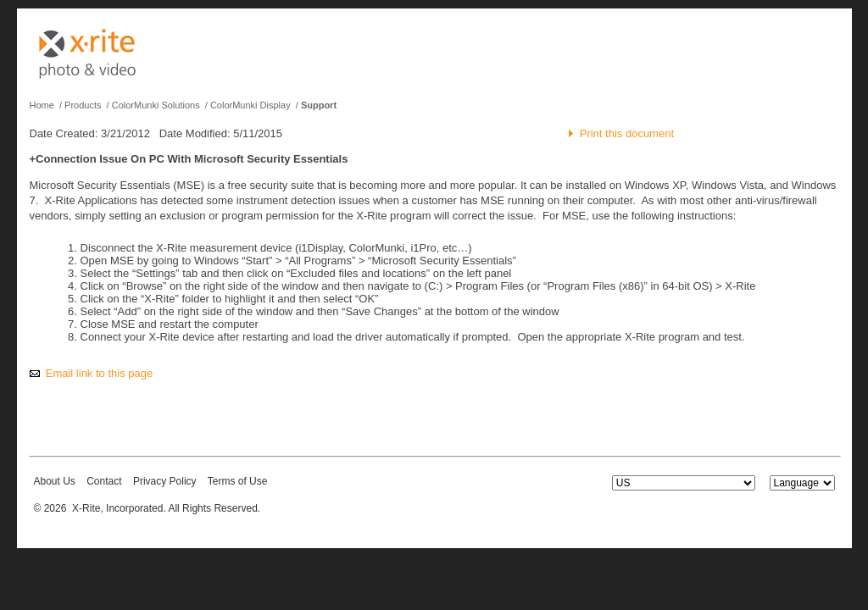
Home (42, 105)
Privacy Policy (165, 481)
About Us (55, 481)
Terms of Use (238, 481)
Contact (104, 481)
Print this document (627, 133)
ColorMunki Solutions (156, 105)
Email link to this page (99, 373)
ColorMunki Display (250, 105)
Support (319, 105)
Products (83, 105)
